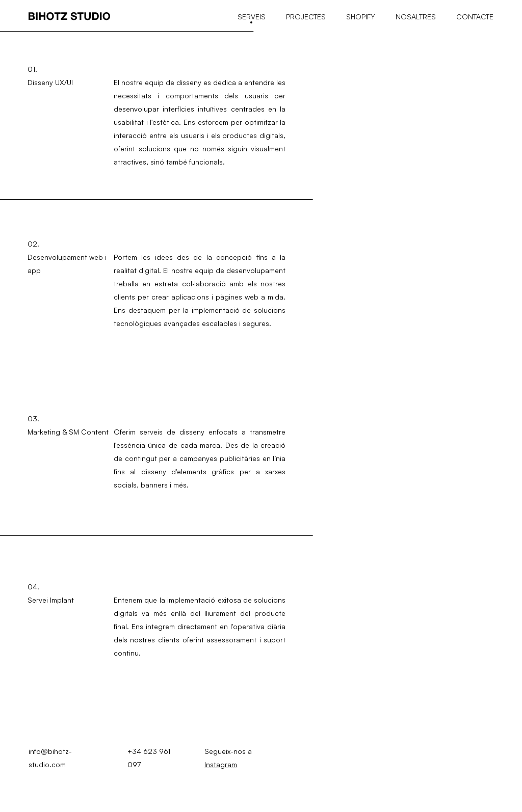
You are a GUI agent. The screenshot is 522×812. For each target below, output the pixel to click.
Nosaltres (416, 17)
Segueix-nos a (228, 758)
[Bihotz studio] (69, 17)
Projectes (306, 17)
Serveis (252, 17)
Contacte (475, 17)
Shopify (361, 17)
